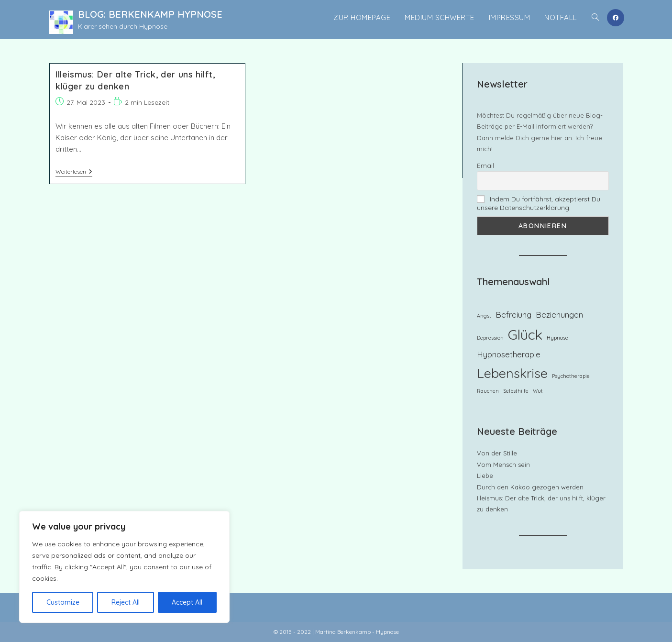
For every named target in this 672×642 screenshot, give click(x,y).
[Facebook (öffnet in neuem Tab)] (616, 18)
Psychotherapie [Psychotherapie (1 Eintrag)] (571, 376)
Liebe (485, 476)
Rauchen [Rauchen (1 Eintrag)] (488, 391)
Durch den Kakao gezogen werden (530, 487)
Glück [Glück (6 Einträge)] (525, 334)
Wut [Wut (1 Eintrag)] (538, 391)
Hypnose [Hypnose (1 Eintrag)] (557, 338)
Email (485, 166)
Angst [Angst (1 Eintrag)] (484, 316)
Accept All (187, 602)
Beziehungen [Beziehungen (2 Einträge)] (559, 315)
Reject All (126, 602)
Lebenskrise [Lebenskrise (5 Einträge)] (512, 373)
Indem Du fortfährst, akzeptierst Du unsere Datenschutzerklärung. (539, 203)
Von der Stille (497, 453)
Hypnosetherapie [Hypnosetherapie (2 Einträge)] (509, 354)
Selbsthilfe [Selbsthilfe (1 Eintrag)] (516, 391)
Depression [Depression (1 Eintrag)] (490, 338)
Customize (63, 602)
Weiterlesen (74, 172)
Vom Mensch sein (503, 465)
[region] (124, 567)
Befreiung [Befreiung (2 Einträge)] (513, 315)
